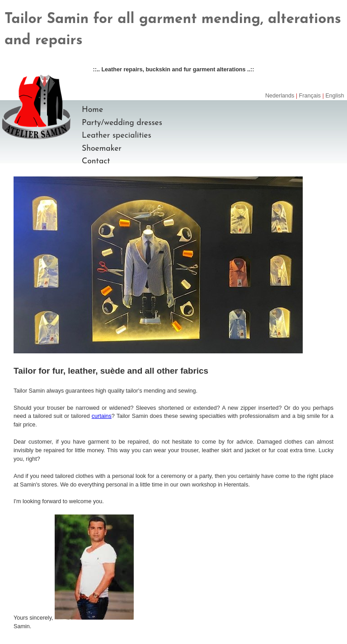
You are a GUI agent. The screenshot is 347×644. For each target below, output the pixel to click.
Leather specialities (117, 136)
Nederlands (280, 96)
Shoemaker (102, 149)
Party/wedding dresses (122, 123)
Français (310, 96)
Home (92, 110)
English (335, 96)
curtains (102, 416)
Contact (96, 161)
